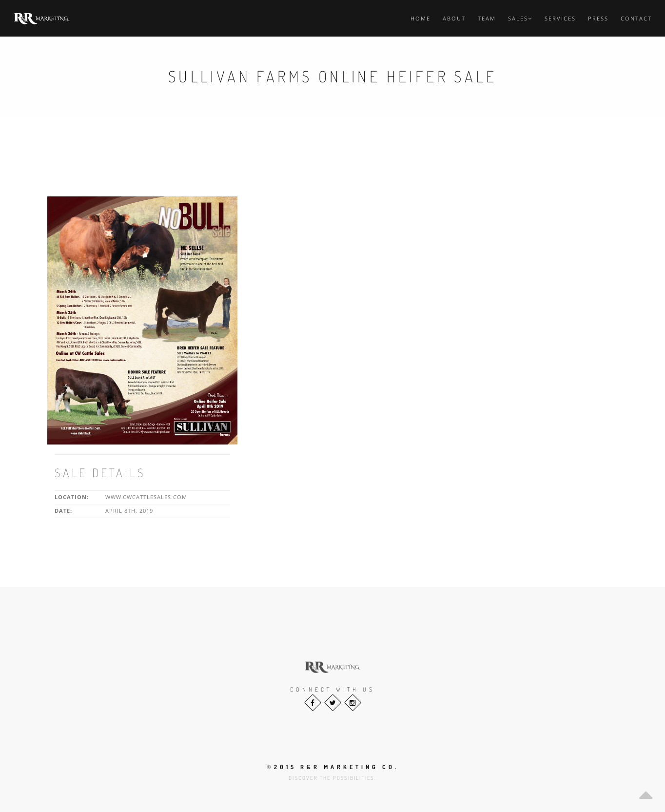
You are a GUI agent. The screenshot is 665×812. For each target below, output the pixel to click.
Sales (520, 18)
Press (598, 18)
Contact (636, 18)
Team (487, 18)
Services (560, 18)
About (454, 18)
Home (421, 18)
